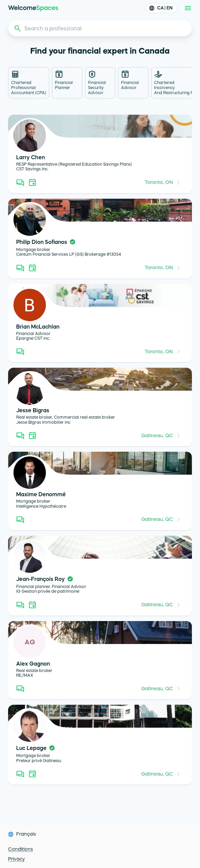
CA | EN (161, 8)
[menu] (188, 8)
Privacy (16, 859)
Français (26, 834)
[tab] (29, 83)
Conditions (21, 849)
